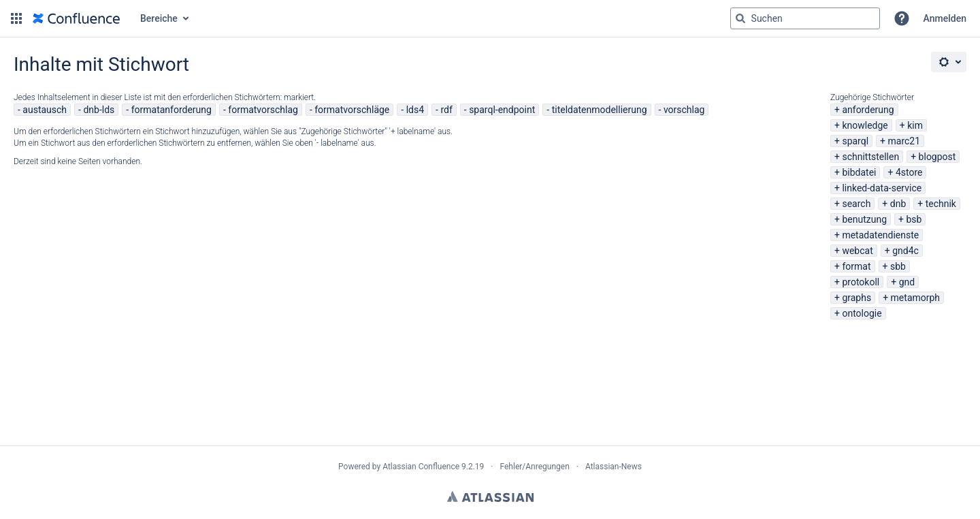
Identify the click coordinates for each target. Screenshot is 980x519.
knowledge (865, 125)
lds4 (415, 110)
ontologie (862, 313)
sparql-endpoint (502, 110)
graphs (856, 298)
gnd (907, 282)
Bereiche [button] (159, 18)
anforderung (868, 110)
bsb (914, 219)
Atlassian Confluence (421, 467)
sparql (855, 141)
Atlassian (490, 497)
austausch (45, 110)
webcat (857, 251)
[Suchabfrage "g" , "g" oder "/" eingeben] (805, 18)
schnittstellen (870, 157)
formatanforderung (171, 110)
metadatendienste (880, 235)
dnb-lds (99, 110)
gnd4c (905, 251)
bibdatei (859, 172)
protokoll (861, 282)
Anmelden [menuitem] (945, 18)
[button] (16, 18)
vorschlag (684, 110)
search (856, 204)
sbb (898, 266)
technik (941, 204)
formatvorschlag (263, 110)
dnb (898, 204)
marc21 (904, 141)
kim (915, 125)
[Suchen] (740, 18)
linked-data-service (882, 188)
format (856, 266)
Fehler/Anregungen (535, 467)
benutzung (864, 219)
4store (909, 172)
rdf (446, 110)
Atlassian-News (614, 467)
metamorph (915, 298)
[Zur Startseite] (76, 18)
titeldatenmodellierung (600, 110)
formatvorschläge (352, 110)
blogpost (937, 157)
